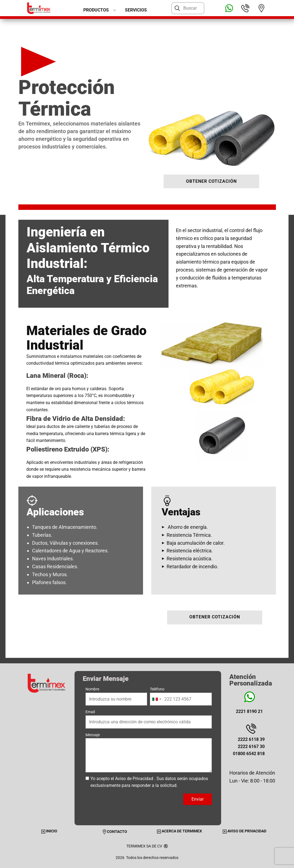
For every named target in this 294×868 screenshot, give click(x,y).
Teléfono (157, 689)
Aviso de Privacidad (134, 779)
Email (90, 712)
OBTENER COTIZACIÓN (211, 181)
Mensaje (93, 735)
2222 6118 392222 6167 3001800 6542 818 (249, 746)
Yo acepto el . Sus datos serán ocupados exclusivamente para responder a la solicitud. (149, 782)
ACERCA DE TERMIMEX (179, 831)
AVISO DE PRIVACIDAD (245, 831)
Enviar (198, 799)
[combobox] (156, 699)
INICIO (49, 831)
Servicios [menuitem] (136, 10)
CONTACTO (115, 832)
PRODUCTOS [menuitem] (96, 10)
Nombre (92, 689)
